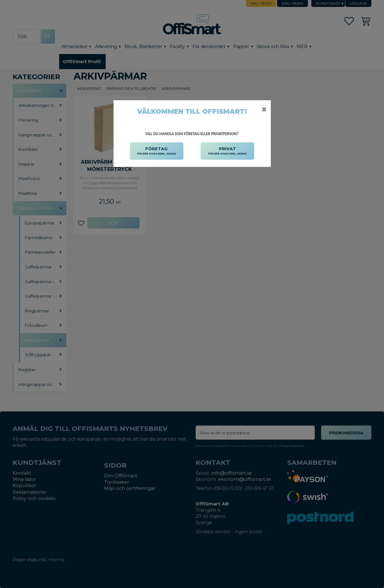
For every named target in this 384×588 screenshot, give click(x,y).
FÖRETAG (157, 151)
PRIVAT (228, 151)
